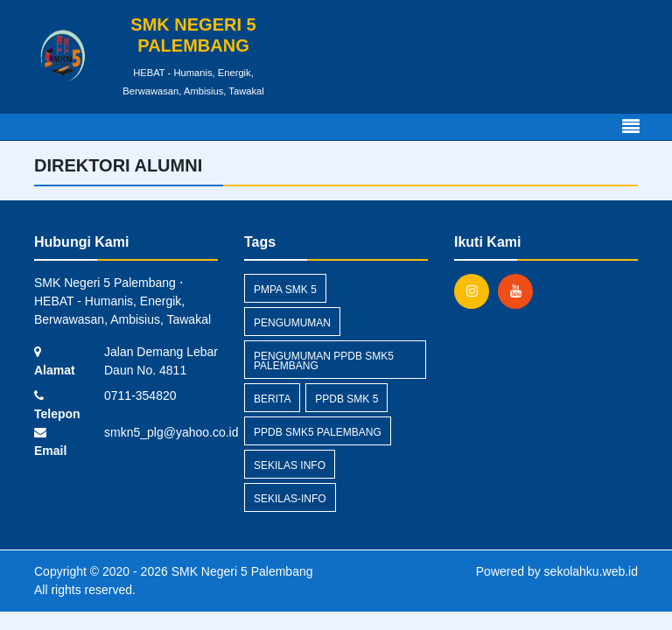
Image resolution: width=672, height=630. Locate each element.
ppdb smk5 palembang (318, 432)
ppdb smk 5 (346, 399)
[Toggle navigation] (631, 127)
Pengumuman (292, 323)
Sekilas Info (290, 465)
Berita (272, 399)
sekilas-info (290, 499)
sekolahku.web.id (591, 571)
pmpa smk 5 (285, 290)
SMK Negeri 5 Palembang (241, 571)
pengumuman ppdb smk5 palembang (324, 361)
